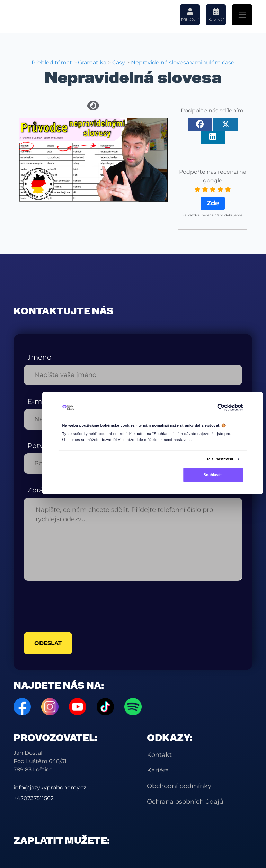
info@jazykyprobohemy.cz (50, 788)
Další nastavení (219, 459)
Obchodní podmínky (179, 786)
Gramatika (92, 62)
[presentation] (77, 606)
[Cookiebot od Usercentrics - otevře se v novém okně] (221, 407)
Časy (119, 62)
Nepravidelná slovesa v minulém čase (183, 62)
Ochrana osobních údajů (185, 802)
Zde (213, 203)
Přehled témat (52, 62)
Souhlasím (213, 474)
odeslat (48, 643)
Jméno (39, 357)
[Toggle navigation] (242, 15)
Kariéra (158, 770)
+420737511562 (34, 798)
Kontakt (159, 755)
